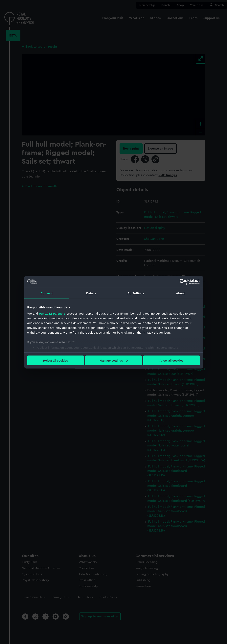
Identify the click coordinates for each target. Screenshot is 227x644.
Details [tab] (91, 293)
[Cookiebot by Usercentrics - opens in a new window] (182, 282)
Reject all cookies (56, 360)
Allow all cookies (172, 360)
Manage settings (114, 360)
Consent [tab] (47, 293)
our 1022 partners (52, 313)
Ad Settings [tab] (136, 293)
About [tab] (180, 293)
